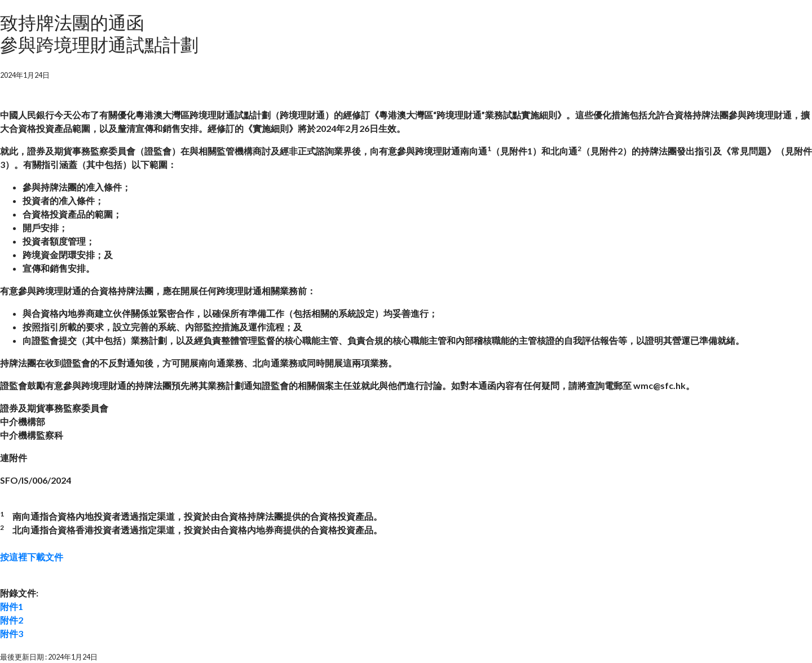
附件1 (12, 606)
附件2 (12, 620)
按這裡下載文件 (32, 557)
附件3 (12, 633)
